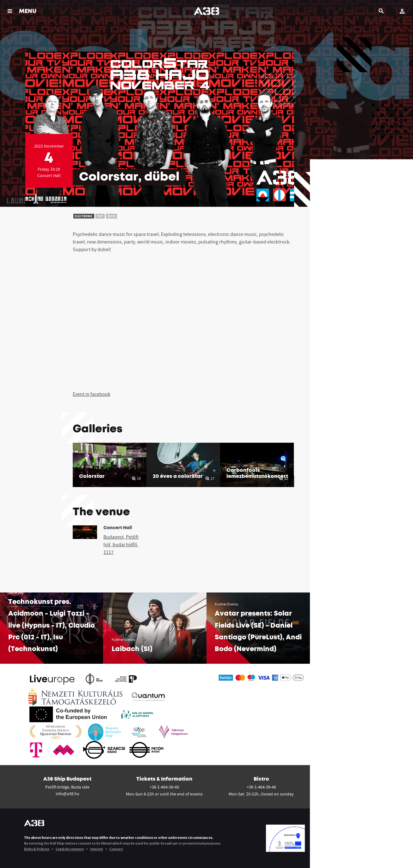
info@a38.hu (68, 794)
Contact (116, 849)
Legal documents (70, 849)
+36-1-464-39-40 (164, 787)
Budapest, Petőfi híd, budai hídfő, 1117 (121, 544)
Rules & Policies (37, 849)
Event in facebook (92, 394)
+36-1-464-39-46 (261, 787)
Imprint (97, 849)
